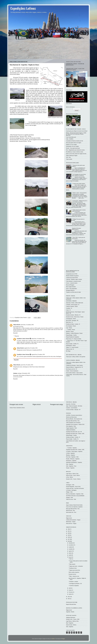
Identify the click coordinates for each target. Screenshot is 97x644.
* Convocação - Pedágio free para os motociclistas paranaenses (80, 201)
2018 (69, 537)
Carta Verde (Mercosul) (71, 137)
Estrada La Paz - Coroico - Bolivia (73, 479)
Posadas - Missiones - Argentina (73, 459)
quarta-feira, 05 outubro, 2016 (27, 365)
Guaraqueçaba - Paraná (71, 319)
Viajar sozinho (69, 159)
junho (70, 555)
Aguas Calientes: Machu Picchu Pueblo (74, 505)
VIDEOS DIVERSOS (71, 430)
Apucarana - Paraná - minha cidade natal (75, 303)
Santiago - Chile (70, 498)
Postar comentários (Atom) (19, 408)
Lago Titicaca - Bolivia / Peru (72, 474)
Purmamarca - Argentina (71, 461)
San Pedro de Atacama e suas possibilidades (75, 496)
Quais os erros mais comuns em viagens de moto (76, 154)
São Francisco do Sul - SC (72, 369)
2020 (69, 533)
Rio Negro (68, 351)
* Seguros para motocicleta (74, 570)
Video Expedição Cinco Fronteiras (73, 423)
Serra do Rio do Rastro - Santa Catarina (74, 373)
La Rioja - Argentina (70, 453)
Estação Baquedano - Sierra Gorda (73, 487)
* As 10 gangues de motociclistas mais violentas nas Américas (79, 175)
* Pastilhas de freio (73, 568)
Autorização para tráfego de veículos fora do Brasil (77, 131)
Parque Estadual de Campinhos (73, 337)
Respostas (17, 336)
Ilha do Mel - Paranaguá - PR (72, 320)
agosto (70, 551)
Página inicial (37, 404)
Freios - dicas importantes (72, 289)
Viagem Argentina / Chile (71, 428)
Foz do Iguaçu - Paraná (71, 326)
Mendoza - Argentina (71, 455)
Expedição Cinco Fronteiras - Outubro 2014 (75, 424)
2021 (69, 531)
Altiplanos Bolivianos (71, 617)
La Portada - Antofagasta (71, 490)
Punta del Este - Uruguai (71, 523)
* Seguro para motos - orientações (76, 566)
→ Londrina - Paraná (71, 330)
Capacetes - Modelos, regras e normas (74, 279)
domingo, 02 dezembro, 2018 (24, 373)
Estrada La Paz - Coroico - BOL (73, 619)
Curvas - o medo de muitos (72, 283)
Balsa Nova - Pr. (70, 322)
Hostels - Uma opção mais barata (73, 148)
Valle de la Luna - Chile (71, 499)
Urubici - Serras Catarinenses (72, 371)
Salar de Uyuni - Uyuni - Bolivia (73, 475)
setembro (71, 549)
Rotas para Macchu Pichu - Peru (73, 421)
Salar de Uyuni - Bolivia (71, 625)
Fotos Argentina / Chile (71, 426)
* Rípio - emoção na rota (74, 576)
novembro (71, 545)
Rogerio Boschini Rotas (71, 604)
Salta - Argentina (70, 464)
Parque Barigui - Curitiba (71, 335)
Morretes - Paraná (70, 331)
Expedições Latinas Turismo (23, 339)
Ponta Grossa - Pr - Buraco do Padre (74, 339)
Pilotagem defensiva (70, 290)
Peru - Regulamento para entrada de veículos (75, 150)
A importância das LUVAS (72, 274)
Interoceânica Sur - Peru (71, 512)
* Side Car (71, 559)
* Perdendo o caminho (73, 582)
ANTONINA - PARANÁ (71, 301)
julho (70, 553)
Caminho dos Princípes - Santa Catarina (74, 365)
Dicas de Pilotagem (70, 285)
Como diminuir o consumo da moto (74, 281)
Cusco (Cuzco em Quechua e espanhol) (74, 507)
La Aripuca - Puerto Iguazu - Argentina (74, 451)
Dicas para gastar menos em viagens (74, 143)
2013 (69, 599)
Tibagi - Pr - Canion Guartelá (72, 347)
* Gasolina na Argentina (74, 586)
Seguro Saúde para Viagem (72, 155)
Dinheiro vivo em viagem (71, 144)
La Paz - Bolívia (70, 477)
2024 (69, 529)
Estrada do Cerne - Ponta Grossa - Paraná (75, 317)
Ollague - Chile (69, 492)
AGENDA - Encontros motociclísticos (74, 415)
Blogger (63, 639)
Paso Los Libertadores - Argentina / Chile (75, 494)
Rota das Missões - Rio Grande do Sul (74, 419)
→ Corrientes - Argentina (71, 448)
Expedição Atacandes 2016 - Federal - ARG (75, 434)
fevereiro (71, 592)
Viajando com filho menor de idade (73, 292)
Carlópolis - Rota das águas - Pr (73, 305)
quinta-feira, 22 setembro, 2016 (38, 339)
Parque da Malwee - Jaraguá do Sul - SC (75, 367)
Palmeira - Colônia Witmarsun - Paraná (74, 333)
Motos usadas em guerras (74, 572)
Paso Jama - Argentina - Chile (72, 457)
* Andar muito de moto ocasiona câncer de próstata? (79, 211)
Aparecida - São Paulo (71, 404)
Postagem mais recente (16, 404)
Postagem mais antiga (57, 404)
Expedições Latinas (23, 9)
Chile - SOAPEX (70, 139)
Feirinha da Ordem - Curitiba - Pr (73, 324)
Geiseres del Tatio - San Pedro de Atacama (75, 488)
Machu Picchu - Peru (71, 510)
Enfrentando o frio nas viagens (73, 146)
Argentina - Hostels (70, 612)
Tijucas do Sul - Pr (70, 349)
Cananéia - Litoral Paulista (72, 408)
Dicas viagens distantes (71, 287)
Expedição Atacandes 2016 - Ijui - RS (74, 432)
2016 (69, 541)
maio (70, 557)
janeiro (71, 594)
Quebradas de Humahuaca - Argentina (74, 462)
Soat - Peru (68, 157)
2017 (69, 539)
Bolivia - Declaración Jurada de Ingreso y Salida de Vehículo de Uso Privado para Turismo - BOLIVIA (76, 134)
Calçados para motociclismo (72, 278)
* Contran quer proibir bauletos (79, 184)
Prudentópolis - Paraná (71, 345)
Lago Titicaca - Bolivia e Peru (72, 621)
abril (70, 588)
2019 (69, 535)
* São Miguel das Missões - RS (75, 584)
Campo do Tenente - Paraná (72, 306)
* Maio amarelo (72, 564)
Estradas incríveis (72, 574)
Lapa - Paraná (69, 328)
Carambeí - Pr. (69, 308)
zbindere (53, 639)
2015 (69, 597)
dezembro (71, 543)
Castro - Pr (68, 310)
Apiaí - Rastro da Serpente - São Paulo (74, 406)
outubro (71, 547)
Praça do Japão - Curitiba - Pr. (72, 344)
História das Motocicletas (71, 417)
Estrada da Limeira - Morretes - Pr (73, 315)
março (70, 590)
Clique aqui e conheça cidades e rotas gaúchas (76, 357)
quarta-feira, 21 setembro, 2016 (27, 325)
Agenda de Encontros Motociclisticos (77, 229)
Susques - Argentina (70, 468)
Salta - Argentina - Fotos (71, 466)
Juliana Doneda (17, 325)
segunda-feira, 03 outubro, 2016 (31, 348)
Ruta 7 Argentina (70, 623)
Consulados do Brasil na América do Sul (75, 141)
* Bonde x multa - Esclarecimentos (79, 193)
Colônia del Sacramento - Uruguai (73, 520)
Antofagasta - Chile (70, 485)
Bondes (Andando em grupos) (72, 276)
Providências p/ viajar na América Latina (75, 152)
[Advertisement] (78, 257)
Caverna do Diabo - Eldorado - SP (73, 410)
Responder (15, 333)
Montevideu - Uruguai (71, 522)
